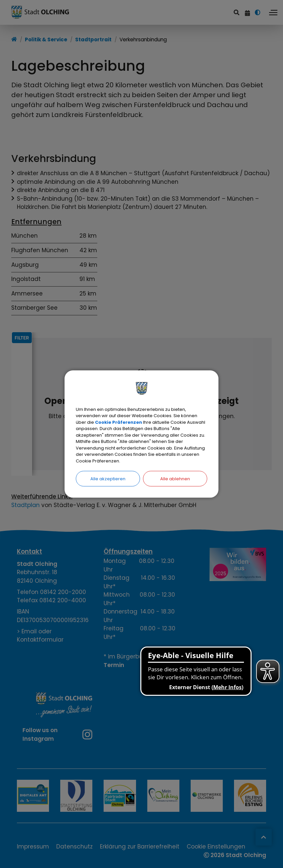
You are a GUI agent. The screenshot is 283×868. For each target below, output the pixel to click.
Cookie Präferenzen (118, 422)
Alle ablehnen (175, 479)
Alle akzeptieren (108, 479)
